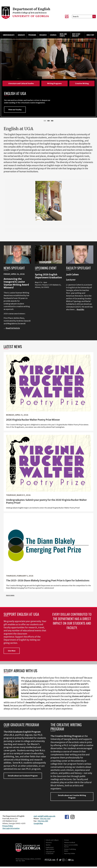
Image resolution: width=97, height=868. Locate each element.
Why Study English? (76, 35)
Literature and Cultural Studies (21, 83)
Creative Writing (82, 83)
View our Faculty (15, 111)
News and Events (63, 35)
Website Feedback (70, 844)
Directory (90, 35)
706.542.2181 (43, 822)
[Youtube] (69, 861)
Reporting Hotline (70, 855)
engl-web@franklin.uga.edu (44, 818)
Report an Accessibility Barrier (71, 847)
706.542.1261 (45, 820)
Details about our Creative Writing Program (72, 798)
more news (10, 597)
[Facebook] (57, 861)
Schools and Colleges (52, 841)
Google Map (38, 825)
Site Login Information (11, 830)
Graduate (21, 35)
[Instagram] (63, 861)
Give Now (67, 16)
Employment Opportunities (50, 850)
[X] (60, 861)
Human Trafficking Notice (70, 852)
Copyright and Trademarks (50, 854)
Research (43, 35)
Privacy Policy (8, 827)
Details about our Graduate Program (23, 777)
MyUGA (48, 846)
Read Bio (80, 311)
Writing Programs (54, 83)
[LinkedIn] (72, 861)
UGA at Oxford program (37, 682)
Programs (32, 35)
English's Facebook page (67, 818)
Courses (53, 35)
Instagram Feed (72, 818)
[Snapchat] (66, 861)
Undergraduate (9, 35)
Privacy (67, 841)
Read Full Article (13, 330)
